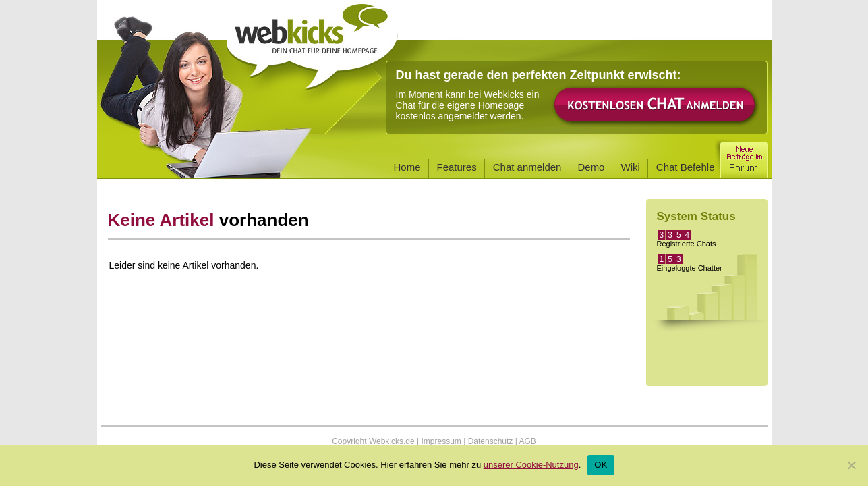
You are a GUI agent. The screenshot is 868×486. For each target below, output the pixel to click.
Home (407, 167)
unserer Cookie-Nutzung (531, 465)
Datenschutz (491, 441)
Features (457, 167)
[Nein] (851, 465)
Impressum (441, 441)
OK (601, 465)
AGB (527, 441)
